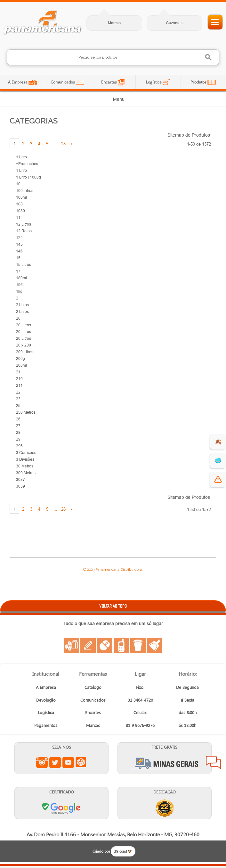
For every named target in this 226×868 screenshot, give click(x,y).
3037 (20, 479)
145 (19, 244)
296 (19, 446)
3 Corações (26, 453)
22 (18, 392)
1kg (19, 291)
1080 (20, 211)
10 (18, 184)
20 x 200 (24, 345)
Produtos (199, 82)
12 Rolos (24, 231)
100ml (21, 197)
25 (18, 406)
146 (19, 251)
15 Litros (24, 264)
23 (18, 399)
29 (18, 439)
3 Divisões (25, 459)
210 (19, 379)
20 (18, 318)
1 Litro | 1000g (28, 177)
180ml (21, 278)
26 (18, 419)
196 (19, 285)
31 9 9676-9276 (140, 725)
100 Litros (25, 191)
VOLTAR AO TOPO (113, 606)
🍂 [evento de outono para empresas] (218, 442)
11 (18, 217)
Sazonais (174, 23)
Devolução (46, 700)
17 (18, 271)
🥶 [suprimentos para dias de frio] (218, 461)
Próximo (71, 144)
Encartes (109, 82)
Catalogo (93, 687)
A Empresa (18, 82)
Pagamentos (46, 725)
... (55, 144)
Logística (154, 82)
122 (19, 238)
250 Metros (26, 412)
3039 (20, 486)
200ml (21, 365)
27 (18, 426)
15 (18, 258)
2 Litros (22, 305)
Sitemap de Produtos (189, 135)
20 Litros (24, 325)
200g (20, 358)
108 (19, 204)
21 (18, 372)
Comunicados (63, 82)
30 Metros (25, 466)
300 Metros (26, 473)
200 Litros (25, 352)
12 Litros (24, 224)
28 (63, 144)
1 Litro (21, 157)
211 (19, 385)
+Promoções (27, 164)
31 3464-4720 (140, 700)
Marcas (114, 23)
